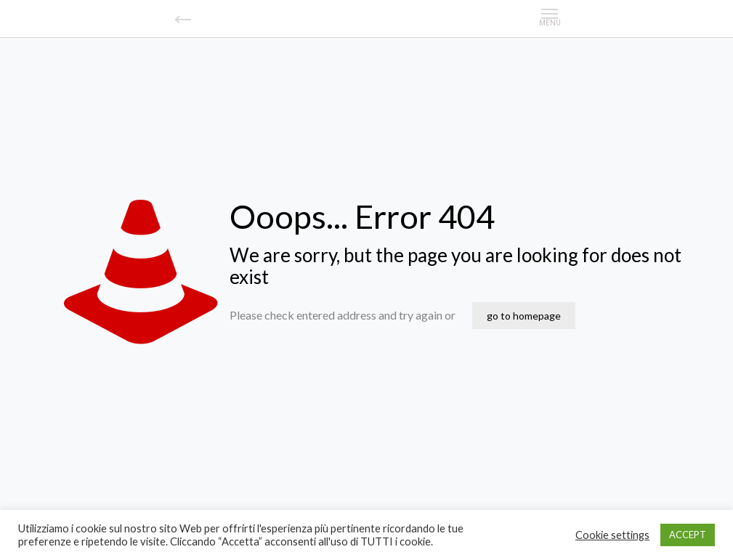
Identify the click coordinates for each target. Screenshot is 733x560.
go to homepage (524, 316)
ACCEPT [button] (688, 535)
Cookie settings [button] (612, 535)
